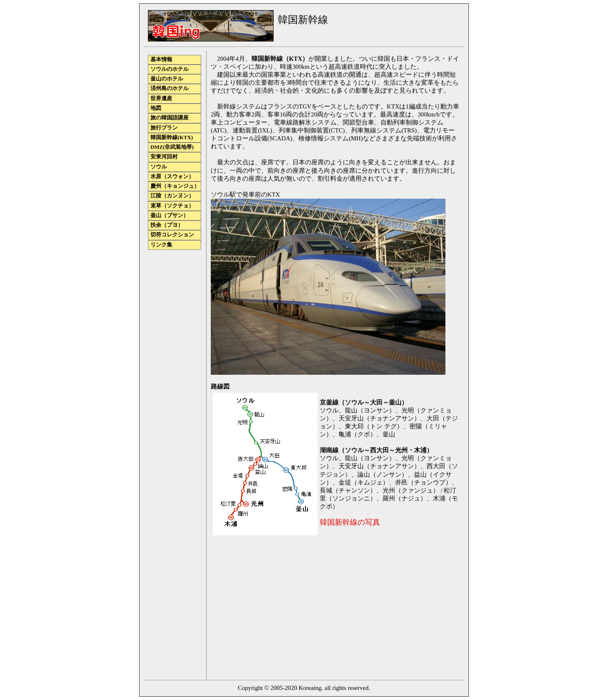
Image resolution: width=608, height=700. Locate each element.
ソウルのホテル (169, 69)
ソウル (159, 167)
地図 (156, 108)
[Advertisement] (281, 609)
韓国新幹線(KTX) (172, 137)
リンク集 (161, 245)
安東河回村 (164, 157)
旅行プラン (164, 128)
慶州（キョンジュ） (175, 186)
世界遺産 (161, 99)
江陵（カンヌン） (172, 196)
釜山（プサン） (169, 215)
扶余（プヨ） (167, 225)
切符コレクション (172, 235)
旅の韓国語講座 (169, 118)
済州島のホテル (169, 88)
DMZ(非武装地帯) (172, 147)
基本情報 (161, 60)
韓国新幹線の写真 (350, 522)
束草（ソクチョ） (172, 206)
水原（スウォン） (172, 176)
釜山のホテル (167, 79)
